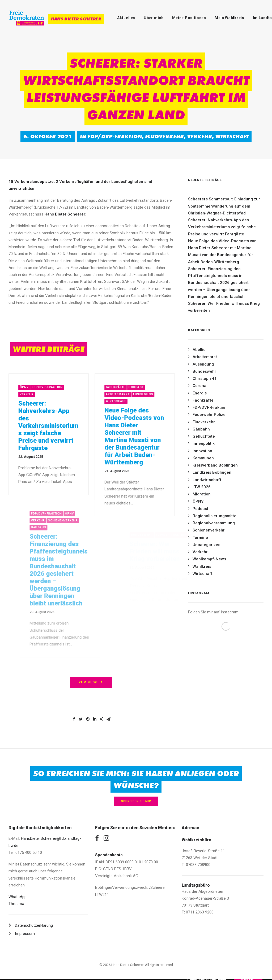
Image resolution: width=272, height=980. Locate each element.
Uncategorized (207, 545)
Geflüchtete (204, 436)
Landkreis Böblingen (212, 472)
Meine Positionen (189, 18)
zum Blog (91, 682)
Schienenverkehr (209, 530)
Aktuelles (126, 18)
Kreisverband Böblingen (215, 465)
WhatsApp (18, 897)
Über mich (154, 18)
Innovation (202, 451)
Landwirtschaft (207, 480)
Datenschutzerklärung (34, 925)
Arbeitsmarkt (136, 394)
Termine (200, 538)
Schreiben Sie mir (136, 801)
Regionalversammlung (214, 523)
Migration (202, 494)
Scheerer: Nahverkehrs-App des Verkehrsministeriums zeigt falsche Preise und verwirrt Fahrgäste (54, 426)
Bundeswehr (204, 371)
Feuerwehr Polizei (210, 415)
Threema (16, 904)
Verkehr (199, 137)
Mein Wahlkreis (229, 18)
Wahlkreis (202, 566)
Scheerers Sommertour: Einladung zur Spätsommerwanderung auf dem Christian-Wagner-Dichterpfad (224, 206)
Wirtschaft (232, 137)
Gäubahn (201, 429)
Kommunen (203, 458)
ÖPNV (30, 387)
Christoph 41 (205, 379)
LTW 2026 (202, 487)
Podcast (154, 387)
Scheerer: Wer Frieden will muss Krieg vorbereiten (224, 307)
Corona (199, 386)
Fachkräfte (134, 387)
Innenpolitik (204, 443)
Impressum (25, 934)
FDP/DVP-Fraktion (115, 137)
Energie (200, 393)
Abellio (199, 350)
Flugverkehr (164, 137)
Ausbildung (161, 394)
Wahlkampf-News (209, 559)
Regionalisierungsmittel (215, 516)
